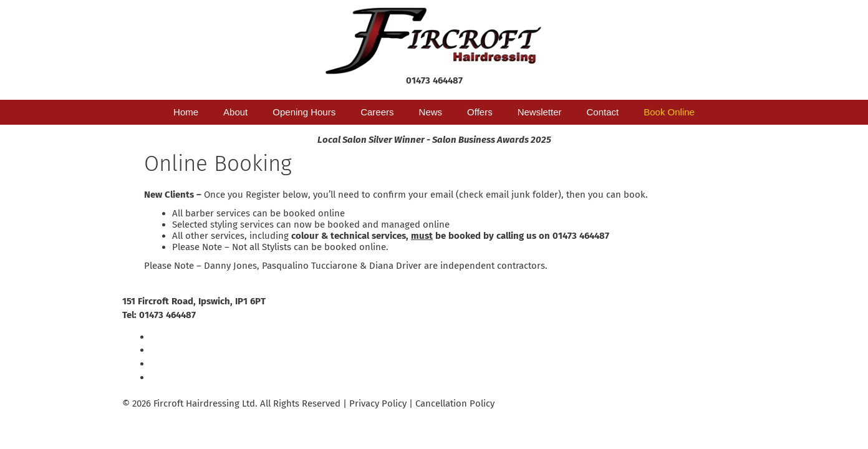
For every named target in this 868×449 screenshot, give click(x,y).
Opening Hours (304, 112)
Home (186, 112)
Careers (377, 112)
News (431, 112)
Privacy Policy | (382, 403)
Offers (480, 112)
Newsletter (540, 112)
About (235, 112)
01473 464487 (434, 80)
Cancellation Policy (455, 403)
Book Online (669, 112)
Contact (603, 112)
